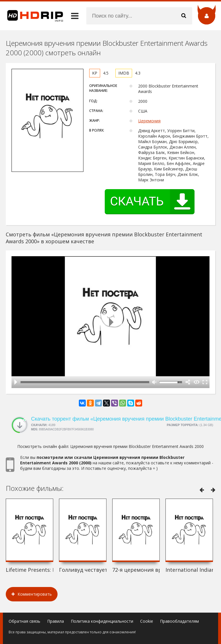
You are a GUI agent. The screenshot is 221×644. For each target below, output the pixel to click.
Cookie (147, 621)
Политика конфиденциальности (102, 621)
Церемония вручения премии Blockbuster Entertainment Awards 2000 (137, 446)
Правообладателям (179, 621)
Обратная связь (24, 621)
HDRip (32, 16)
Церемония (149, 121)
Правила (56, 621)
